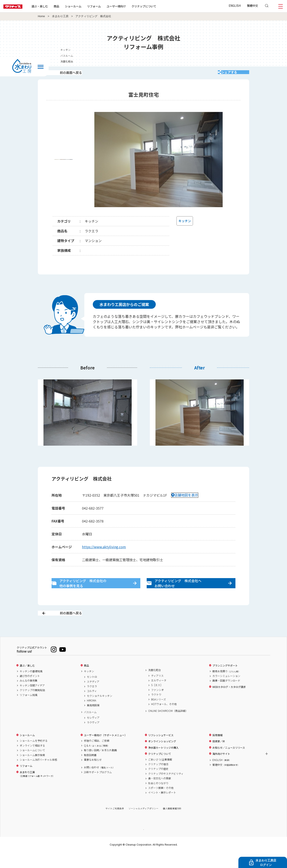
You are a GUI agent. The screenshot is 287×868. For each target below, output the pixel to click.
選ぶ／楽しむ (27, 680)
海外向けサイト (221, 769)
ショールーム (87, 6)
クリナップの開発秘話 (32, 705)
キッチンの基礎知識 (31, 686)
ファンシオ (157, 705)
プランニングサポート (225, 680)
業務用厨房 (93, 720)
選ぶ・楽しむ (53, 6)
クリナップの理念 (158, 779)
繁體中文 (253, 6)
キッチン (89, 686)
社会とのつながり (158, 798)
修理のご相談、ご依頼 (97, 756)
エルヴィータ (159, 695)
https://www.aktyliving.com (104, 552)
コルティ (92, 706)
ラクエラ (92, 701)
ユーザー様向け (130, 6)
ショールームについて (32, 765)
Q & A (97, 760)
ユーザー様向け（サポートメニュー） (105, 750)
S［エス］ (157, 700)
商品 (86, 680)
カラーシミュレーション (226, 691)
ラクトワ (156, 710)
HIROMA (92, 715)
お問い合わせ (99, 782)
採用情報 (217, 750)
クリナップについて (157, 6)
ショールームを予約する (34, 756)
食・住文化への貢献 (160, 793)
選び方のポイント (30, 691)
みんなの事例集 (29, 696)
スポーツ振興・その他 (161, 803)
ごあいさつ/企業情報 (160, 774)
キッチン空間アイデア (32, 700)
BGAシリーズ (159, 714)
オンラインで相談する (32, 760)
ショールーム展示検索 (32, 770)
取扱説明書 (90, 770)
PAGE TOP (143, 844)
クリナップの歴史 (158, 784)
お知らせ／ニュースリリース (229, 762)
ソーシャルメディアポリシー (143, 823)
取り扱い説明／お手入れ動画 (100, 765)
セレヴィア (93, 733)
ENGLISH (235, 6)
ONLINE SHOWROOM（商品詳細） (168, 726)
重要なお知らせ (93, 774)
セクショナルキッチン (100, 711)
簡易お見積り (226, 686)
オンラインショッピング (162, 756)
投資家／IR (219, 756)
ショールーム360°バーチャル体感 (38, 774)
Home (41, 16)
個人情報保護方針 (172, 823)
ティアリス (157, 690)
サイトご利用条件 (115, 823)
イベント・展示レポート (162, 807)
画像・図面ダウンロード (226, 696)
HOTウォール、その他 (164, 719)
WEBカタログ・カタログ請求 (229, 702)
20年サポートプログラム (98, 787)
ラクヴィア (93, 737)
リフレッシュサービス (161, 750)
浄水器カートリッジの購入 (163, 762)
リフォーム (107, 6)
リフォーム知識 (29, 710)
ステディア (93, 696)
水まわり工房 (60, 16)
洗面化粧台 (154, 685)
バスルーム (90, 727)
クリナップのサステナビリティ (166, 788)
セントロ (92, 692)
